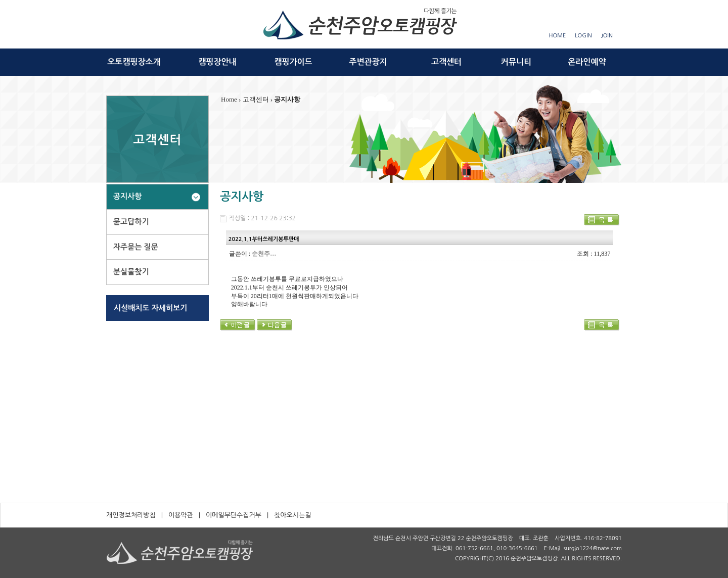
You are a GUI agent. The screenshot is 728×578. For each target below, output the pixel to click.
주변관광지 (368, 62)
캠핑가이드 (293, 62)
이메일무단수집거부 (234, 515)
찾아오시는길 (292, 515)
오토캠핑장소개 (134, 62)
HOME (558, 36)
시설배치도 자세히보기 (150, 308)
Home (229, 99)
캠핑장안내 (217, 62)
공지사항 (127, 196)
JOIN (607, 36)
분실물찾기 (131, 272)
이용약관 (181, 515)
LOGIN (583, 36)
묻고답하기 (131, 222)
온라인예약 (587, 62)
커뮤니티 (516, 62)
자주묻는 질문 (136, 247)
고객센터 (446, 62)
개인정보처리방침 (131, 515)
